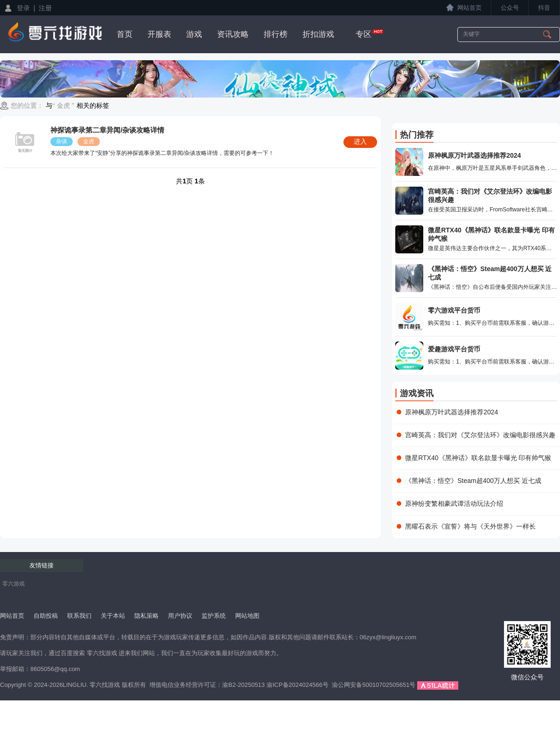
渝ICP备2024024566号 (297, 685)
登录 (23, 8)
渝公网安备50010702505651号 (374, 685)
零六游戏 (14, 584)
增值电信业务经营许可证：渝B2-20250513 (207, 685)
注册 (45, 8)
